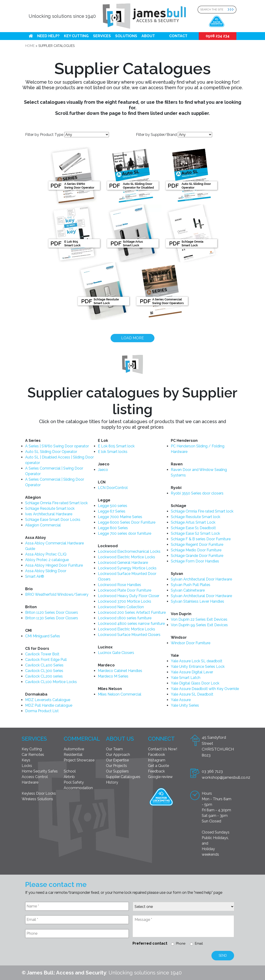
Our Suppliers (117, 771)
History (112, 782)
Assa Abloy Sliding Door (46, 571)
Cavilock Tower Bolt (42, 654)
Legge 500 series (113, 506)
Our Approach (118, 755)
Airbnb (69, 777)
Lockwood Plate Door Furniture (125, 590)
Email (199, 943)
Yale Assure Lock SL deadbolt (197, 661)
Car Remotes (33, 755)
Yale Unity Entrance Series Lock (198, 667)
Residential (73, 755)
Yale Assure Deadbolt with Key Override (205, 689)
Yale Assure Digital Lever (192, 672)
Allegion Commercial (43, 525)
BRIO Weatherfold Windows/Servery (57, 594)
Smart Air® (35, 576)
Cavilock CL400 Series (44, 665)
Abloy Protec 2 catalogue (47, 560)
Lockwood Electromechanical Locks (129, 551)
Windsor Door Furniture (191, 643)
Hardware (30, 782)
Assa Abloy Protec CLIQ (46, 554)
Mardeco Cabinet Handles (120, 671)
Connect (161, 739)
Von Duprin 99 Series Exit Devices (199, 625)
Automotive (74, 749)
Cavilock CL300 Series (44, 671)
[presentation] (60, 953)
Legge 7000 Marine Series (120, 517)
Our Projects (116, 766)
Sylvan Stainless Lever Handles (197, 601)
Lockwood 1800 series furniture (125, 618)
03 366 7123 (212, 771)
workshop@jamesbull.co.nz (226, 777)
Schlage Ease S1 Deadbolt (193, 528)
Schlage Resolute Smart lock (50, 508)
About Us (120, 739)
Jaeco (103, 470)
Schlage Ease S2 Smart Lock (195, 533)
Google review (160, 777)
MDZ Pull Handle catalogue (49, 705)
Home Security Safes (40, 771)
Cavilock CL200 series (44, 676)
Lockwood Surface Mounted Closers (129, 635)
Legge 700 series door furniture (125, 533)
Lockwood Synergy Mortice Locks (127, 568)
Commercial (82, 739)
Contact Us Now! (163, 749)
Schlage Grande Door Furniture (197, 556)
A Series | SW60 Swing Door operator (57, 446)
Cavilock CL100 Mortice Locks (51, 682)
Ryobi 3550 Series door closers (197, 493)
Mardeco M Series (113, 676)
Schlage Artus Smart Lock (193, 522)
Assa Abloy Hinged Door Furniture (54, 565)
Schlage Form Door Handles (195, 561)
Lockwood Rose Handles (119, 585)
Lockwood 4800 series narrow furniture (131, 624)
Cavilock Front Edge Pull (46, 660)
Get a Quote (158, 766)
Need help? (48, 36)
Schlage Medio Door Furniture (196, 550)
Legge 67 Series (112, 511)
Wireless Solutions (37, 799)
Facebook (157, 755)
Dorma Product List (42, 711)
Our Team (114, 749)
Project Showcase (79, 760)
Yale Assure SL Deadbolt (192, 694)
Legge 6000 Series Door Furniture (127, 522)
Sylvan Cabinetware (188, 590)
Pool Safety (74, 782)
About (148, 36)
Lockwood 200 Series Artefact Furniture (132, 612)
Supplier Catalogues (123, 777)
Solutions (126, 36)
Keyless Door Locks (39, 793)
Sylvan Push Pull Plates (191, 585)
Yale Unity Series (185, 705)
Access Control (35, 777)
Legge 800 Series (113, 528)
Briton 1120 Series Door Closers (52, 612)
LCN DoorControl (113, 488)
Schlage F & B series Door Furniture (201, 539)
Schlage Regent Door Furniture (197, 545)
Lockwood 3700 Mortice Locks (125, 601)
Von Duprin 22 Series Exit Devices (199, 619)
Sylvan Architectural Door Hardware (201, 579)
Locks (27, 766)
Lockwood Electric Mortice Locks (126, 557)
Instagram (157, 760)
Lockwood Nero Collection (121, 607)
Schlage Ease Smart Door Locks (53, 520)
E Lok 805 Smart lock (116, 446)
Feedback (156, 771)
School (70, 771)
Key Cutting (76, 36)
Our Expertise (117, 760)
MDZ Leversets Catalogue (48, 700)
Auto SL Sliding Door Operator (51, 452)
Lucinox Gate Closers (116, 653)
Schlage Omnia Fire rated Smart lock (56, 503)
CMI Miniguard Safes (43, 636)
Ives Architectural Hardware (49, 514)
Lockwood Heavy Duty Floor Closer (129, 596)
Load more (132, 338)
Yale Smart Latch (186, 678)
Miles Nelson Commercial (120, 694)
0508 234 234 (218, 36)
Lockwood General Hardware (123, 563)
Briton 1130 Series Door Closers (52, 618)
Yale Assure (181, 700)
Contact (178, 36)
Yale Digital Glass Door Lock (195, 683)
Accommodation (78, 788)
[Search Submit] (232, 10)
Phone (181, 943)
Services (102, 36)
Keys (26, 760)
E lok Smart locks (113, 452)
